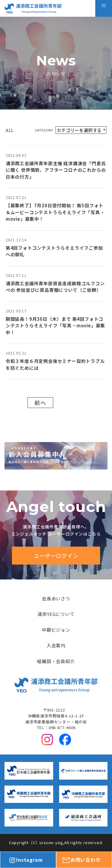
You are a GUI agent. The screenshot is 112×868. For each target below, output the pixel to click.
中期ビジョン (56, 630)
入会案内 (56, 645)
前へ (40, 402)
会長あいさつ (56, 598)
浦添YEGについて (56, 614)
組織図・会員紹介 (56, 661)
